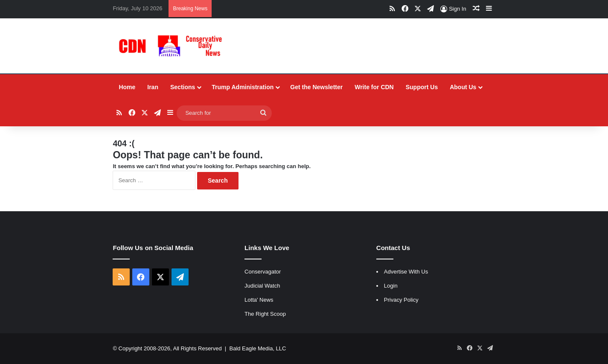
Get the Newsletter (316, 87)
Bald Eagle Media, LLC (257, 348)
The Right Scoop (265, 314)
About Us (463, 87)
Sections (183, 87)
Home (127, 87)
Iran (153, 87)
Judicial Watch (262, 286)
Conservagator (263, 272)
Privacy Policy (401, 300)
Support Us (422, 87)
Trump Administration (243, 87)
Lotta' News (259, 300)
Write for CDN (374, 87)
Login (391, 286)
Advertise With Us (406, 272)
